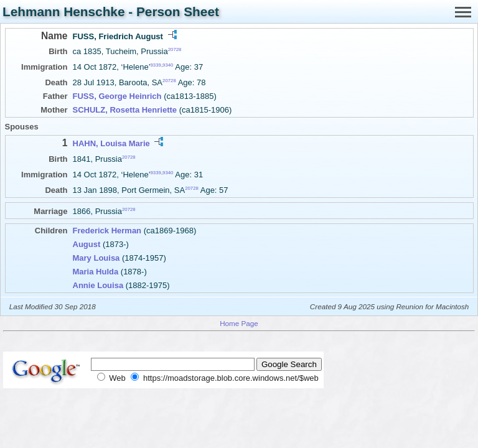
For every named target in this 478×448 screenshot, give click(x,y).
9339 (156, 65)
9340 (168, 65)
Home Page (239, 323)
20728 (175, 49)
